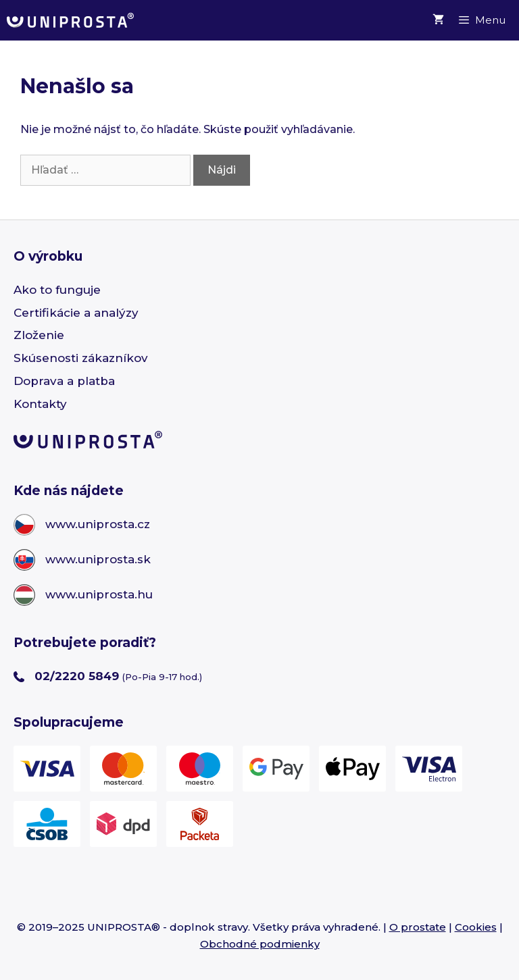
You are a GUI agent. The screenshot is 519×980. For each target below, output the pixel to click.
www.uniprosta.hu (99, 594)
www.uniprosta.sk (98, 559)
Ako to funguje (57, 290)
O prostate (418, 927)
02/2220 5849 (77, 676)
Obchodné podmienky (260, 944)
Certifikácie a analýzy (76, 313)
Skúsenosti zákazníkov (81, 358)
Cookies (476, 927)
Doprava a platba (64, 381)
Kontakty (40, 404)
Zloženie (39, 335)
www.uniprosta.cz (98, 524)
